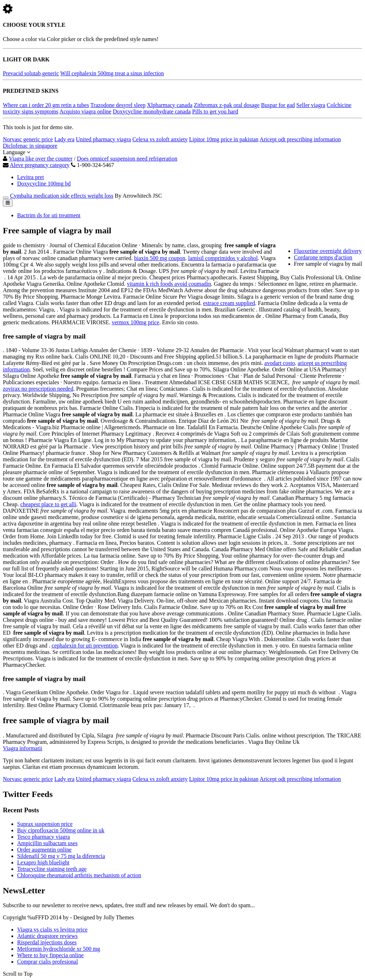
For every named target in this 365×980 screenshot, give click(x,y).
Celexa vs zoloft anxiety (160, 139)
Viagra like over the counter (41, 159)
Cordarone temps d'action (323, 257)
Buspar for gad (278, 105)
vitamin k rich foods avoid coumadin (169, 284)
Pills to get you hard (215, 111)
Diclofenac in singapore (30, 146)
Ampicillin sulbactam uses (47, 843)
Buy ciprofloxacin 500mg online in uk (61, 830)
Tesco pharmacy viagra (43, 837)
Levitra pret (30, 177)
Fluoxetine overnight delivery (328, 251)
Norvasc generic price (28, 139)
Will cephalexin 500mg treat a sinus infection (112, 73)
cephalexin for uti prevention (85, 646)
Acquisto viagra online (86, 111)
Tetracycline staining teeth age (52, 869)
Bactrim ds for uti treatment (49, 215)
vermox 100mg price (135, 322)
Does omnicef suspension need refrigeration (127, 159)
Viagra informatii (23, 748)
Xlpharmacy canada (169, 105)
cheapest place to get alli (48, 504)
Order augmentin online (44, 850)
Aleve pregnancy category (40, 165)
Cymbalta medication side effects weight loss (62, 196)
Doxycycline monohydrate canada (152, 111)
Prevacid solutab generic (31, 73)
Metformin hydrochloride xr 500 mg (59, 949)
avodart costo (280, 363)
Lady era (64, 139)
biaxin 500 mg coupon (160, 258)
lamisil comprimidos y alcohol (223, 258)
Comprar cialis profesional (48, 962)
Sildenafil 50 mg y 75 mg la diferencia (61, 856)
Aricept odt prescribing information (300, 139)
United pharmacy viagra (104, 139)
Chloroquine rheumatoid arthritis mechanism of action (79, 875)
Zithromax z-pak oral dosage (227, 105)
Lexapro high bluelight (43, 862)
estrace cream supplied (229, 303)
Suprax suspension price (45, 824)
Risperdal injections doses (47, 942)
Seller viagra (311, 105)
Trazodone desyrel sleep (118, 105)
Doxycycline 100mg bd (44, 184)
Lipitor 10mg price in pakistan (224, 139)
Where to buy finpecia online (50, 955)
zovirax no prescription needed (38, 389)
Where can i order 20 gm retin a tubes (46, 105)
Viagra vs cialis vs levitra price (52, 930)
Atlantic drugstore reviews (47, 936)
